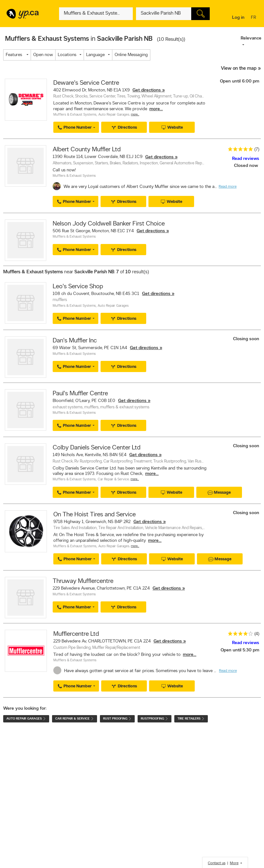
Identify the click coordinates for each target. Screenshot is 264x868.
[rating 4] (239, 635)
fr (254, 18)
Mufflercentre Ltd (76, 634)
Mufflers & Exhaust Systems (75, 115)
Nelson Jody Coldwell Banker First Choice (109, 224)
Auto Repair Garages (114, 115)
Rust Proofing (117, 719)
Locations (67, 55)
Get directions (147, 90)
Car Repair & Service (113, 480)
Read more (228, 187)
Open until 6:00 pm (240, 81)
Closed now (247, 166)
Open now (43, 55)
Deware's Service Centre (86, 83)
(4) (257, 634)
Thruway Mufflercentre (83, 581)
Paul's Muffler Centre (80, 394)
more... (156, 109)
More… (135, 115)
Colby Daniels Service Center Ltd (97, 448)
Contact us (217, 863)
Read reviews (246, 159)
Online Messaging (131, 55)
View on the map (239, 69)
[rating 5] (239, 151)
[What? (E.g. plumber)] (96, 14)
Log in (238, 18)
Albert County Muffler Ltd (87, 150)
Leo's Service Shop (78, 287)
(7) (257, 150)
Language (95, 55)
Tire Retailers (191, 719)
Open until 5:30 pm (240, 650)
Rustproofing (155, 719)
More (234, 863)
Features (15, 55)
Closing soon (246, 339)
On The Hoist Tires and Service (94, 515)
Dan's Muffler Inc (75, 341)
